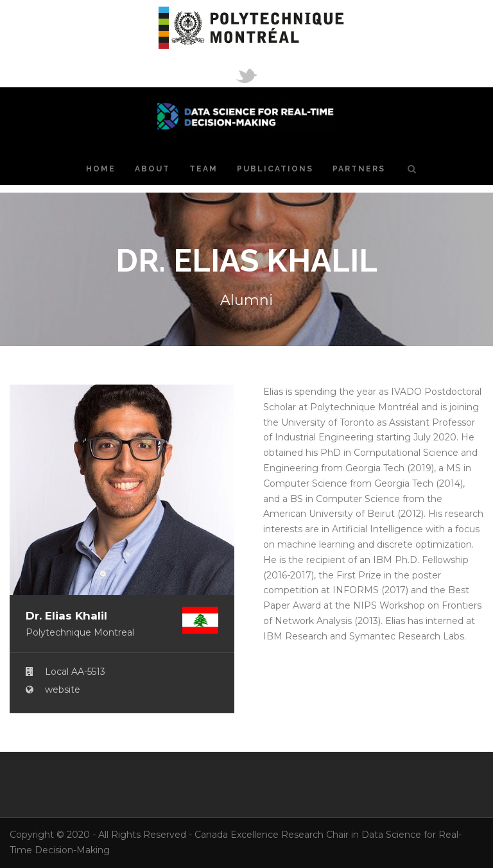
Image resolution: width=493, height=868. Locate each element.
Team (203, 169)
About (152, 169)
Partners (359, 169)
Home (101, 169)
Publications (275, 169)
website (63, 690)
